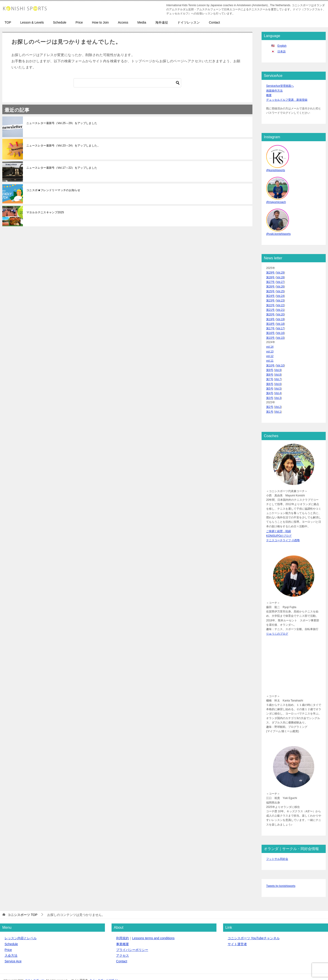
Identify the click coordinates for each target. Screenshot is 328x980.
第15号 (270, 332)
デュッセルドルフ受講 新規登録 (287, 99)
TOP (8, 22)
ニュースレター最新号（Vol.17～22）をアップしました (62, 168)
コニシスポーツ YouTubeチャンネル (254, 927)
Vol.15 (280, 332)
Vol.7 (278, 372)
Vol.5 (278, 380)
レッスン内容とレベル (21, 927)
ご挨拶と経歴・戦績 (279, 521)
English (282, 46)
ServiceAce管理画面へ (280, 86)
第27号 (270, 279)
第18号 (270, 319)
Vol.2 (278, 398)
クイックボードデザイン (104, 969)
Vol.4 (278, 385)
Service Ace (13, 950)
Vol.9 (278, 363)
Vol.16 (280, 328)
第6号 (270, 376)
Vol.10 (280, 358)
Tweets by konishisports (281, 875)
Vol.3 (278, 389)
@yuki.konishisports (278, 232)
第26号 (270, 284)
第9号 (270, 363)
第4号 (270, 385)
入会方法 (11, 945)
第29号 (270, 271)
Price (79, 22)
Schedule (60, 22)
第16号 (270, 328)
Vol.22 (280, 301)
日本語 (282, 51)
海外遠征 (162, 22)
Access (123, 22)
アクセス (123, 945)
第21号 (270, 306)
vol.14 (270, 341)
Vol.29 (280, 271)
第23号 (270, 297)
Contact (214, 22)
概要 (269, 95)
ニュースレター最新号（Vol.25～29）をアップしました (62, 123)
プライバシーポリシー (132, 939)
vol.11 (270, 354)
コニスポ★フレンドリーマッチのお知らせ (53, 190)
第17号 (270, 323)
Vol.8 (278, 367)
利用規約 (123, 927)
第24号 (270, 292)
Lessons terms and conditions (153, 927)
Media (142, 22)
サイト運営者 (237, 933)
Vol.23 (280, 297)
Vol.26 (280, 284)
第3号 (270, 389)
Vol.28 (280, 275)
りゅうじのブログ (277, 623)
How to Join (100, 22)
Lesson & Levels (32, 22)
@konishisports (276, 169)
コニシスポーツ (35, 969)
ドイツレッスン (189, 22)
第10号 (270, 358)
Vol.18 (280, 319)
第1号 (270, 402)
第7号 (270, 372)
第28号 (270, 275)
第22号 (270, 301)
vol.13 (270, 345)
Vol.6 (278, 376)
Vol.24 (280, 292)
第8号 (270, 367)
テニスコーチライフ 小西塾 (283, 530)
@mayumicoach (276, 200)
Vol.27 (280, 279)
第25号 (270, 288)
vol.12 (270, 350)
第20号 (270, 310)
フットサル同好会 (277, 848)
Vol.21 (280, 306)
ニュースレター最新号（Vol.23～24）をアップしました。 (63, 146)
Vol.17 (280, 323)
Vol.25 (280, 288)
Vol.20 (280, 310)
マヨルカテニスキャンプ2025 (45, 212)
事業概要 (123, 933)
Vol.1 (278, 402)
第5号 (270, 380)
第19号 (270, 314)
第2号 (270, 398)
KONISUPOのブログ (279, 526)
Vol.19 (280, 314)
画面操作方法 (274, 90)
